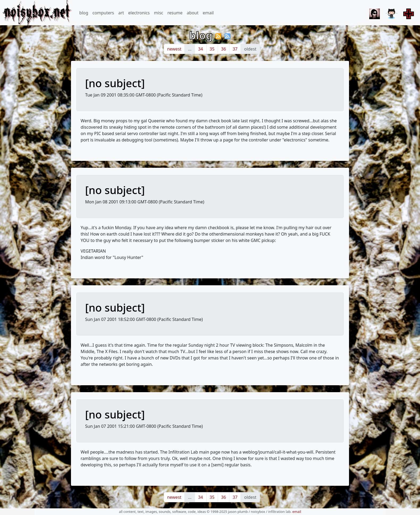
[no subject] (115, 83)
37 (235, 49)
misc (158, 13)
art (121, 13)
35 (212, 49)
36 (224, 49)
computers (103, 13)
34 (200, 49)
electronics (139, 13)
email (208, 13)
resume (175, 13)
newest (174, 49)
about (193, 13)
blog (84, 13)
